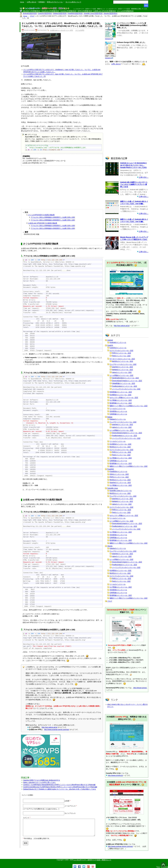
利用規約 (42, 2)
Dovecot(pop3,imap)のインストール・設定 (127, 381)
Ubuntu (110, 546)
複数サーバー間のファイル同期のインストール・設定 (129, 406)
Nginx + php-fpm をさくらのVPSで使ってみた (40, 782)
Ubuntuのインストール (118, 548)
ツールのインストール (118, 409)
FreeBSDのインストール (118, 472)
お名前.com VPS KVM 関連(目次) (105, 11)
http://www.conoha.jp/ (115, 775)
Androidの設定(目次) (30, 13)
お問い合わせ (32, 2)
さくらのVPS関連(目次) (126, 11)
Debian (110, 417)
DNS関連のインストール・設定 (121, 392)
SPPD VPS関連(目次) (85, 11)
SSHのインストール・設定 (119, 474)
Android (110, 340)
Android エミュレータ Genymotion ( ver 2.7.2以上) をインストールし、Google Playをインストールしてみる (133, 165)
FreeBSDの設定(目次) (75, 13)
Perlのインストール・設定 (121, 356)
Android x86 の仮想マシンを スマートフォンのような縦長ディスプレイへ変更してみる (134, 184)
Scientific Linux (113, 488)
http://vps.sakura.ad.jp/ (50, 727)
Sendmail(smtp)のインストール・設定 (125, 378)
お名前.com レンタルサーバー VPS (61, 30)
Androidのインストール (118, 343)
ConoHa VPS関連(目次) (69, 11)
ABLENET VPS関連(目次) (32, 11)
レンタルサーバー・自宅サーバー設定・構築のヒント (92, 860)
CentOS (110, 345)
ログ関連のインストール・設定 (121, 400)
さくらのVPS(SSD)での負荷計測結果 (41, 215)
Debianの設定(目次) (60, 13)
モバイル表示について (73, 2)
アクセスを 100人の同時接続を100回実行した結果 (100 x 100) (53, 217)
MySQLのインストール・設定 (123, 361)
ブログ (110, 601)
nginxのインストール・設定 (122, 372)
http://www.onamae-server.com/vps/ (57, 730)
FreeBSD (111, 469)
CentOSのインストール (118, 348)
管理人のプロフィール (55, 2)
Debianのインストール (118, 419)
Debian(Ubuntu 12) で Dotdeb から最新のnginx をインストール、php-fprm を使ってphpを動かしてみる (60, 789)
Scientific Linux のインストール (121, 491)
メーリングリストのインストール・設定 (126, 389)
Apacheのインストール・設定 (120, 483)
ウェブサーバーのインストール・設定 (123, 364)
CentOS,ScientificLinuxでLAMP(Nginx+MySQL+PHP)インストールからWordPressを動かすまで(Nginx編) (60, 787)
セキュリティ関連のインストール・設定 (124, 398)
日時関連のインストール (118, 414)
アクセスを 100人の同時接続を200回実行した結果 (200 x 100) (53, 220)
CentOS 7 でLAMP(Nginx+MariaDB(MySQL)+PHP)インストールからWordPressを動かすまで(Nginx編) (59, 785)
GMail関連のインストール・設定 (124, 383)
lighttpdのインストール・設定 (123, 370)
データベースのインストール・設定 (122, 359)
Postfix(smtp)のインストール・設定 (125, 386)
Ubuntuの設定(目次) (111, 13)
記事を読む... (144, 177)
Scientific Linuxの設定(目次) (93, 13)
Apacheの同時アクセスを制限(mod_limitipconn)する (42, 780)
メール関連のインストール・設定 (122, 375)
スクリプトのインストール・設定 (122, 351)
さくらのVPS (80, 30)
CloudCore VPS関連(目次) (50, 11)
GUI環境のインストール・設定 (121, 395)
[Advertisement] (62, 187)
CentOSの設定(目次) (45, 13)
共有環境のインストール (118, 411)
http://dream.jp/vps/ (140, 688)
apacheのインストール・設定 (123, 367)
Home (22, 2)
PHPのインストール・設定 (122, 353)
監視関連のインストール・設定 (121, 403)
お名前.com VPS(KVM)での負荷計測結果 (43, 223)
